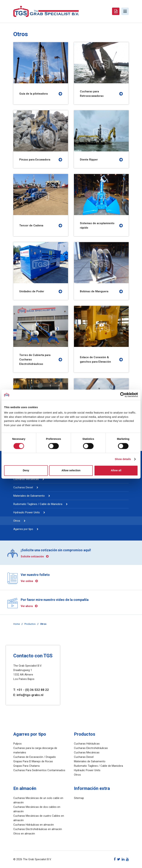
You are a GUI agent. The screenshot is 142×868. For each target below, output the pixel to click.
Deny (26, 471)
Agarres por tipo (23, 529)
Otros (17, 521)
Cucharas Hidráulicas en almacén (34, 825)
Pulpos (17, 744)
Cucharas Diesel (23, 487)
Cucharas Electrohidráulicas (91, 748)
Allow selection (71, 471)
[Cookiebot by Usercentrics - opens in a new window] (122, 395)
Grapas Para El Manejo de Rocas (33, 761)
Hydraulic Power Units (27, 512)
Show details (123, 459)
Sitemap (79, 798)
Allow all (116, 471)
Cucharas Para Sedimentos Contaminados (39, 770)
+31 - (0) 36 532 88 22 (33, 690)
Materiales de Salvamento (29, 496)
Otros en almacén (24, 834)
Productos (30, 624)
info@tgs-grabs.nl (30, 695)
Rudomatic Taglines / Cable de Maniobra (38, 504)
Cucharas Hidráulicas (87, 744)
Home (17, 624)
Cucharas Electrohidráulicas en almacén (38, 829)
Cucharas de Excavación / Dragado (35, 757)
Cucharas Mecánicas (26, 479)
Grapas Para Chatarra (26, 766)
